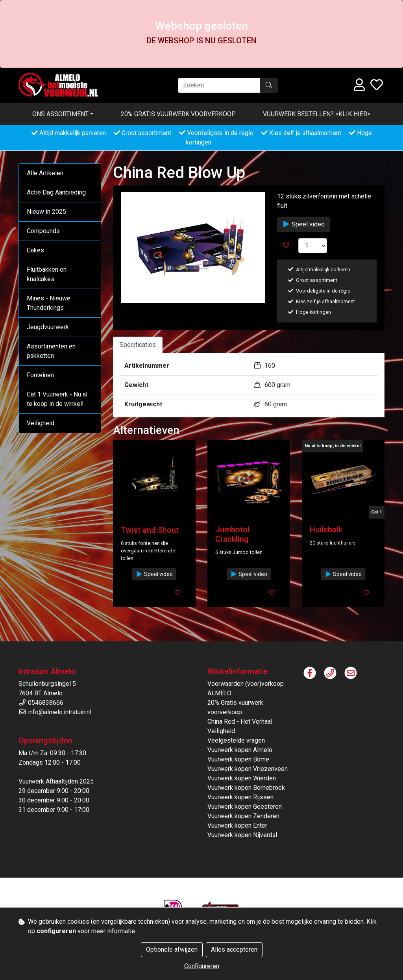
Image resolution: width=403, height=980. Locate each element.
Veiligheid (41, 423)
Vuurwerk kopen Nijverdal (242, 835)
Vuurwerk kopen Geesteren (245, 807)
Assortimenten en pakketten (51, 351)
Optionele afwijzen (172, 949)
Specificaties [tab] (138, 345)
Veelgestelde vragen (236, 740)
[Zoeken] (219, 85)
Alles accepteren (234, 949)
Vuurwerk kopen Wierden (242, 778)
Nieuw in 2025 (46, 212)
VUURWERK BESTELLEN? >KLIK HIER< (317, 114)
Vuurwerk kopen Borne (238, 759)
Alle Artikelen (45, 173)
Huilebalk (326, 530)
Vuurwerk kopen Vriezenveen (248, 769)
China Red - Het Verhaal (240, 722)
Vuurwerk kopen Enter (237, 825)
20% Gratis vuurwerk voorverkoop (178, 114)
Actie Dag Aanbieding (56, 192)
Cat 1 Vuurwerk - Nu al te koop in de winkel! (57, 399)
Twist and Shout (150, 530)
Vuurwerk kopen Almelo (240, 750)
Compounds (43, 231)
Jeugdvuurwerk (48, 327)
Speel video (303, 224)
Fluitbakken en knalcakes (47, 274)
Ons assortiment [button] (60, 114)
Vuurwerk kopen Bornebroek (246, 788)
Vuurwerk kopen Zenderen (243, 816)
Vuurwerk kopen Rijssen (240, 797)
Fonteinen (40, 375)
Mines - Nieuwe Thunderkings (49, 303)
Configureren (202, 966)
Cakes (35, 250)
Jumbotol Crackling (232, 534)
